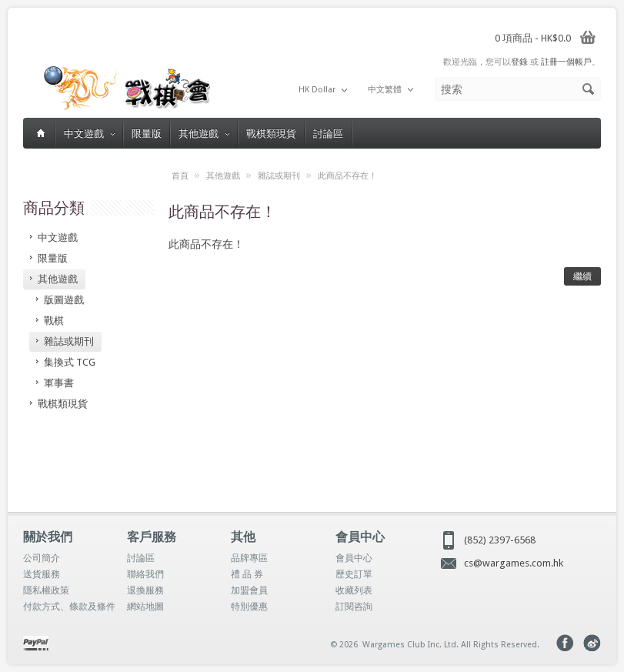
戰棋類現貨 (271, 133)
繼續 (582, 276)
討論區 (328, 133)
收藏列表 (354, 590)
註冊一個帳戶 (566, 62)
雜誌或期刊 (279, 176)
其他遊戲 (204, 133)
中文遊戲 (89, 133)
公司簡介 (42, 558)
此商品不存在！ (347, 176)
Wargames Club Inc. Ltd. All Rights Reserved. (451, 645)
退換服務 (145, 590)
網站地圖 (145, 607)
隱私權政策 (46, 590)
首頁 (180, 176)
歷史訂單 (354, 574)
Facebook (565, 643)
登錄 (519, 62)
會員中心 (354, 558)
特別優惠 (249, 607)
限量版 (147, 133)
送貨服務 (42, 574)
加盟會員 (249, 590)
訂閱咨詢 (354, 607)
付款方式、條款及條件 (69, 607)
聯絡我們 (145, 574)
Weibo (592, 643)
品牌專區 (249, 558)
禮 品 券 (247, 574)
